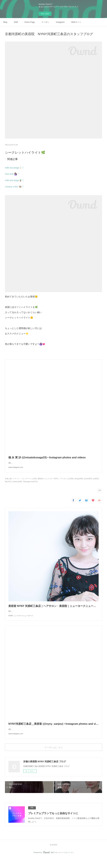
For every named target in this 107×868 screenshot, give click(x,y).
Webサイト (76, 22)
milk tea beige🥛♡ (15, 168)
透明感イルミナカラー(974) (48, 482)
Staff (16, 22)
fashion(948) (17, 485)
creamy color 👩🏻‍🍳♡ (14, 187)
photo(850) (88, 482)
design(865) (79, 482)
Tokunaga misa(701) (30, 485)
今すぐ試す (45, 14)
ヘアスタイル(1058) (66, 482)
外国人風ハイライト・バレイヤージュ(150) (21, 482)
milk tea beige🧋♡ (15, 180)
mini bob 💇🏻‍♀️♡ (12, 174)
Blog (5, 22)
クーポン (45, 22)
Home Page (30, 22)
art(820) (96, 482)
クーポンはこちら (54, 757)
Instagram (60, 22)
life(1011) (8, 485)
